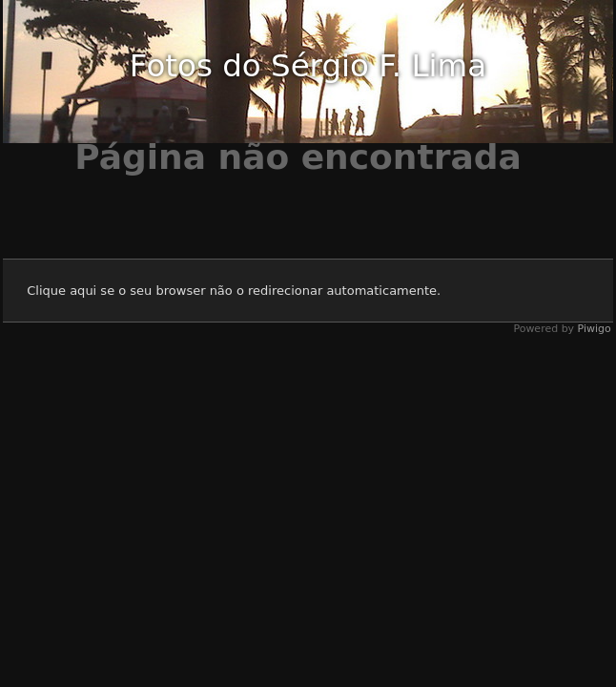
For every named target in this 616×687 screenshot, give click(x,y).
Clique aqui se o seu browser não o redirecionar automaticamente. (234, 291)
